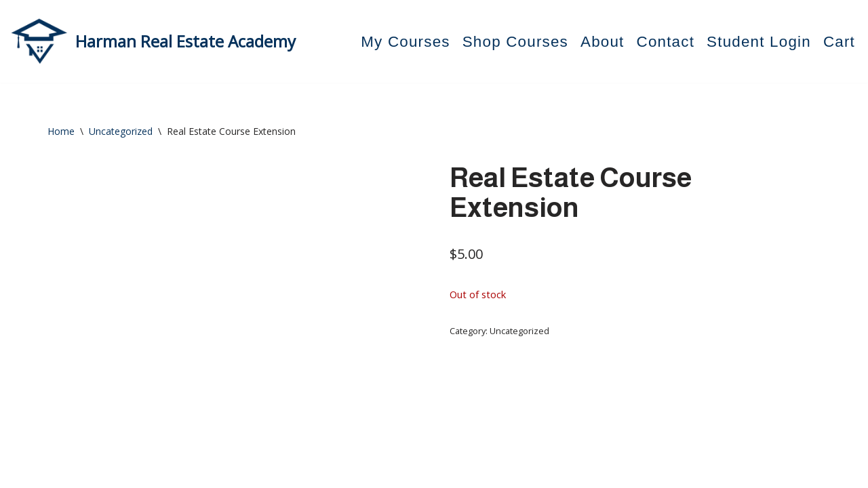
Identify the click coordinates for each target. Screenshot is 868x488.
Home (61, 131)
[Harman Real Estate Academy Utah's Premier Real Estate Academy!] (153, 41)
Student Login (759, 42)
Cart (839, 42)
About (603, 42)
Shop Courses (515, 42)
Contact (666, 42)
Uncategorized (121, 131)
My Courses (405, 42)
